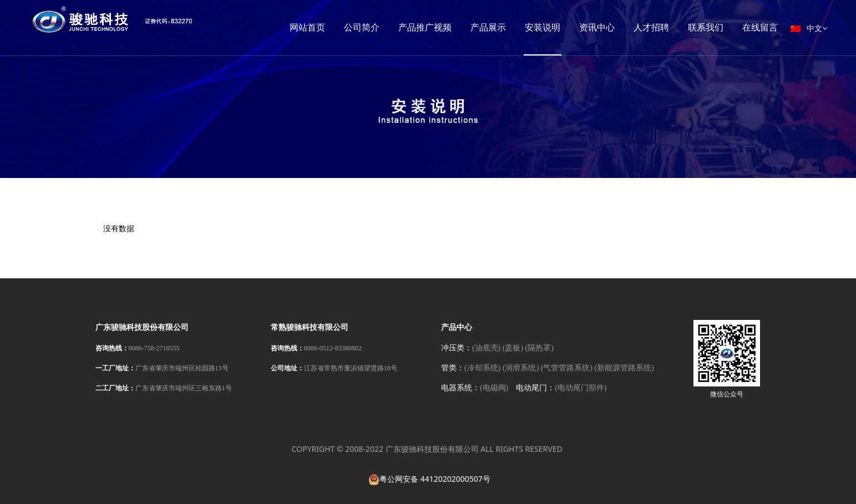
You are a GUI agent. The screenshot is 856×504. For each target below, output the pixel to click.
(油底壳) (486, 348)
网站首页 (307, 27)
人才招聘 (651, 27)
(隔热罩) (540, 348)
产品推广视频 (425, 27)
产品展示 (488, 27)
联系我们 (706, 27)
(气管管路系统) (567, 368)
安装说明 (543, 27)
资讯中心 (597, 27)
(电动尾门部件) (581, 388)
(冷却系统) (482, 368)
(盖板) (513, 348)
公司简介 (362, 27)
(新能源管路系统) (624, 368)
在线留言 (760, 27)
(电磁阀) (494, 388)
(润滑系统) (521, 368)
